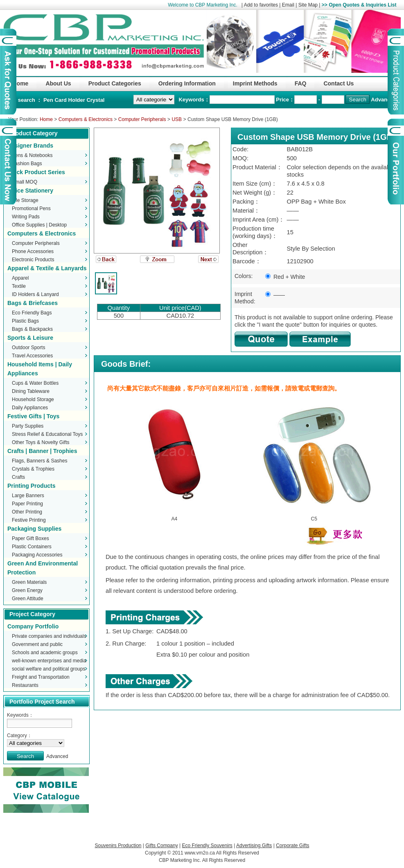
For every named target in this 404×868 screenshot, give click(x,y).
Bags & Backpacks (32, 329)
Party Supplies (28, 426)
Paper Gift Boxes (30, 538)
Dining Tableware (31, 391)
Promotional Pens (31, 209)
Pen (49, 100)
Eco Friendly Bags (32, 313)
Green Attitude (28, 599)
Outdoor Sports (28, 348)
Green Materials (29, 582)
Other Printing (27, 512)
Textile (19, 286)
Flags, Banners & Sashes (39, 461)
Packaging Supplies (34, 529)
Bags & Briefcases (33, 303)
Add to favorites (261, 5)
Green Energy (27, 590)
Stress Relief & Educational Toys (47, 434)
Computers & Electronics (86, 119)
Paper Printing (27, 504)
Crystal (95, 100)
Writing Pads (26, 217)
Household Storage (33, 399)
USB (177, 119)
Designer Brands (30, 146)
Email (288, 5)
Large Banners (28, 496)
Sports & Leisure (30, 338)
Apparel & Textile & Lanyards (47, 268)
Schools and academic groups (45, 653)
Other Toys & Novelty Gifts (41, 442)
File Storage (25, 200)
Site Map (308, 5)
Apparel (20, 278)
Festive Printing (29, 520)
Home (46, 119)
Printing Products (31, 486)
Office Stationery (30, 191)
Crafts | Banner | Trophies (42, 451)
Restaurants (25, 685)
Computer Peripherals (142, 119)
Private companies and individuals (49, 636)
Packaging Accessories (37, 555)
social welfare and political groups (49, 669)
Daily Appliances (30, 408)
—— (275, 295)
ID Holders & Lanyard (35, 294)
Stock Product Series (36, 172)
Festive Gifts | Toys (33, 416)
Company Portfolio (33, 626)
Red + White (285, 277)
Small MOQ (25, 182)
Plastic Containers (32, 547)
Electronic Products (33, 260)
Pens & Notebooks (32, 155)
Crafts (18, 477)
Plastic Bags (25, 321)
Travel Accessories (32, 356)
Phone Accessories (33, 251)
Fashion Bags (27, 164)
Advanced (384, 100)
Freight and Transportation (41, 677)
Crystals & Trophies (33, 469)
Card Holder (70, 100)
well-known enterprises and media (49, 661)
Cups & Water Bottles (35, 383)
